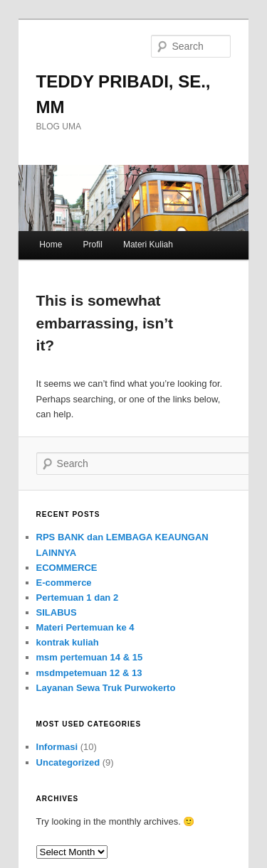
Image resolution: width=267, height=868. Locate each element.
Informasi (57, 747)
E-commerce (64, 583)
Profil (92, 245)
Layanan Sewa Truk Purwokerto (106, 688)
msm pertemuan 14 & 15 (90, 657)
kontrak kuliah (68, 642)
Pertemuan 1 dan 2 (78, 598)
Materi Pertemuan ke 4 (85, 627)
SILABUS (57, 612)
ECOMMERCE (67, 568)
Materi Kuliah (148, 245)
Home (51, 245)
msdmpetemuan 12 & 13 (89, 673)
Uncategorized (68, 762)
